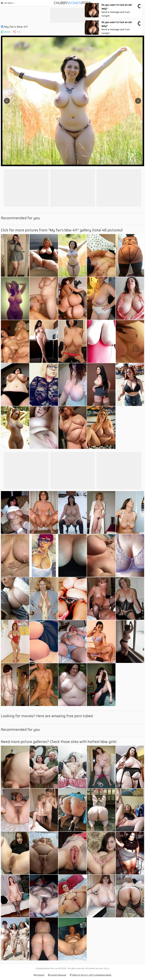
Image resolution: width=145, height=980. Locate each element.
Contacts (39, 975)
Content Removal (57, 975)
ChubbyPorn (72, 3)
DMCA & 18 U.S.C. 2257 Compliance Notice (90, 975)
